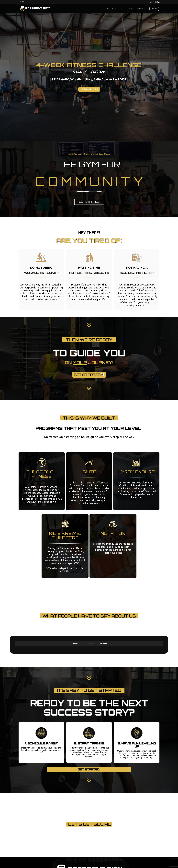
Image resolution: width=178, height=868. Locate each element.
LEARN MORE (89, 89)
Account (155, 2)
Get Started (115, 9)
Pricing (130, 9)
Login (154, 9)
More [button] (141, 9)
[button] (15, 649)
